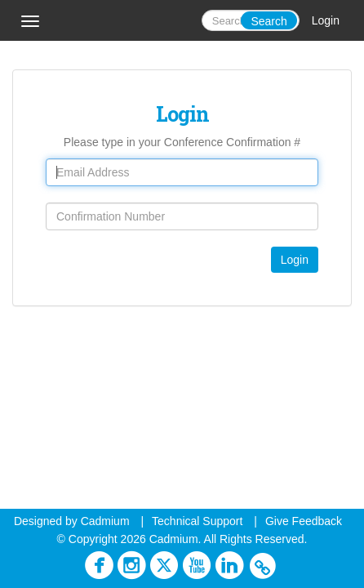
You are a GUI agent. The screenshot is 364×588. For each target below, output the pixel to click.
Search (269, 21)
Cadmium (105, 521)
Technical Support (197, 521)
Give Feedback (304, 521)
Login (326, 20)
